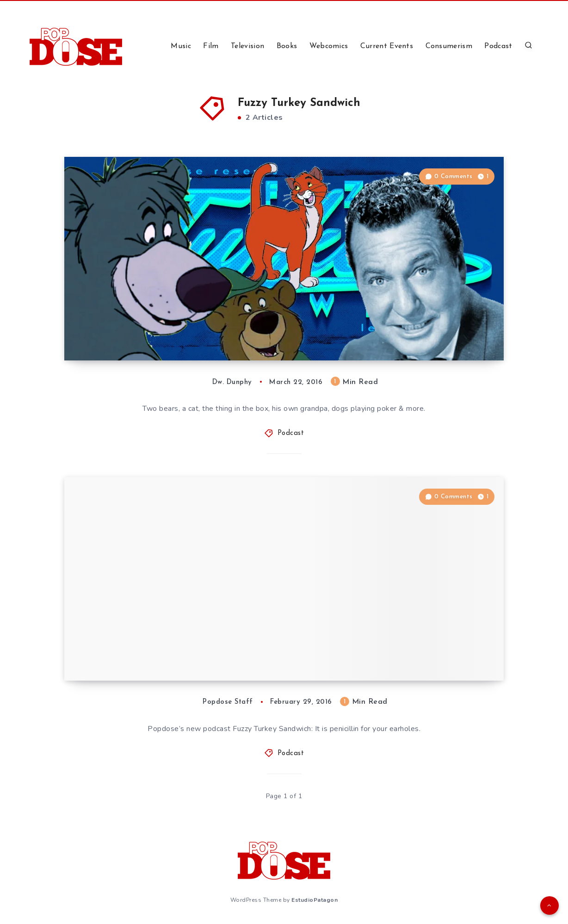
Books (287, 46)
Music (181, 46)
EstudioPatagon (315, 900)
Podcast (498, 46)
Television (247, 46)
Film (211, 46)
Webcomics (329, 46)
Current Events (387, 46)
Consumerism (449, 46)
